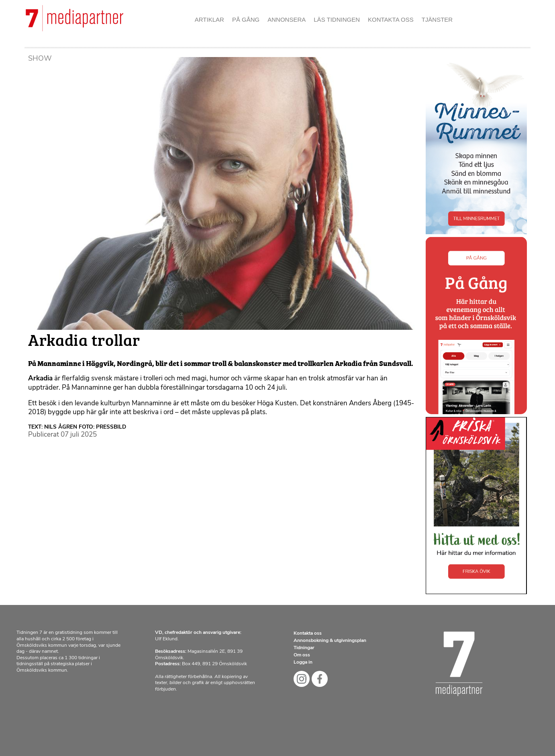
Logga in (303, 662)
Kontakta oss (391, 19)
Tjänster (437, 19)
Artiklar (209, 19)
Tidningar (304, 648)
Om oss (302, 655)
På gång (246, 19)
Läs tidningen (337, 19)
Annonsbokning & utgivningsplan (330, 641)
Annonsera (287, 19)
